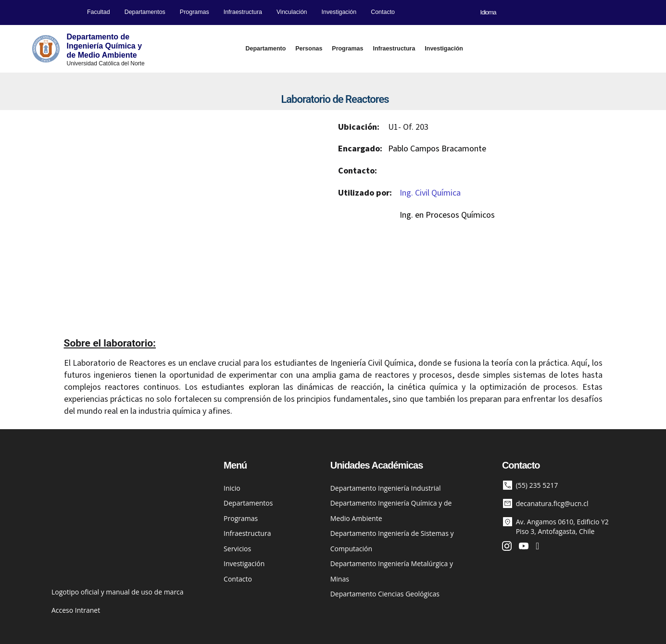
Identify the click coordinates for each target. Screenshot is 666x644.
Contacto (383, 12)
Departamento (266, 49)
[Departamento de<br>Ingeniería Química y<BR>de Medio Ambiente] (46, 49)
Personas (309, 49)
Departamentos (145, 12)
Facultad (99, 12)
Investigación (339, 12)
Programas (195, 12)
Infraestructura (243, 12)
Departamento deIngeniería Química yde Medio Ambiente (105, 46)
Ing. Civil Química (430, 193)
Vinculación (292, 12)
